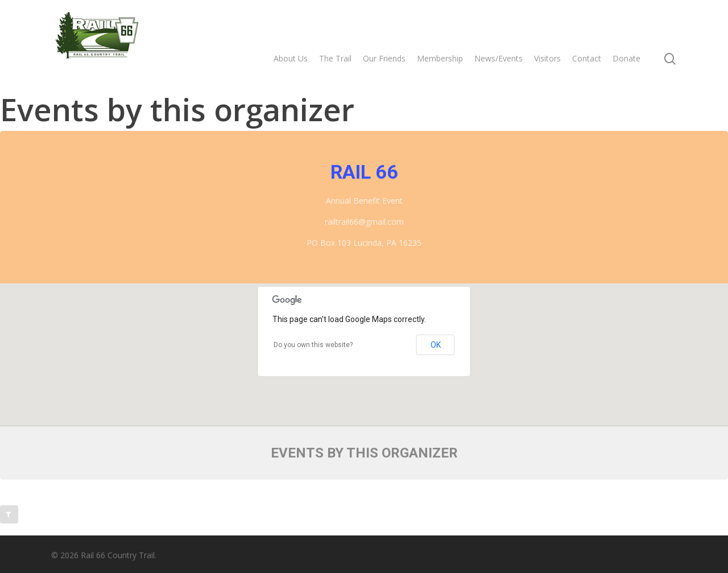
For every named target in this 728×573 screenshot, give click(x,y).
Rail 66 (364, 172)
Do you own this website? (313, 345)
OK (436, 345)
